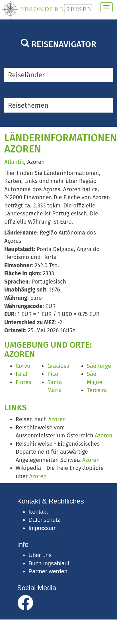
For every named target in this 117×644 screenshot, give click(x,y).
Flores (23, 382)
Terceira (97, 390)
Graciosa (58, 366)
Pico (53, 374)
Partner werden (48, 571)
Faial (22, 374)
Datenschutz (44, 520)
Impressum (43, 528)
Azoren (57, 419)
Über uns (40, 555)
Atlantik (14, 162)
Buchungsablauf (49, 563)
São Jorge (99, 366)
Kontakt (38, 512)
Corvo (23, 366)
